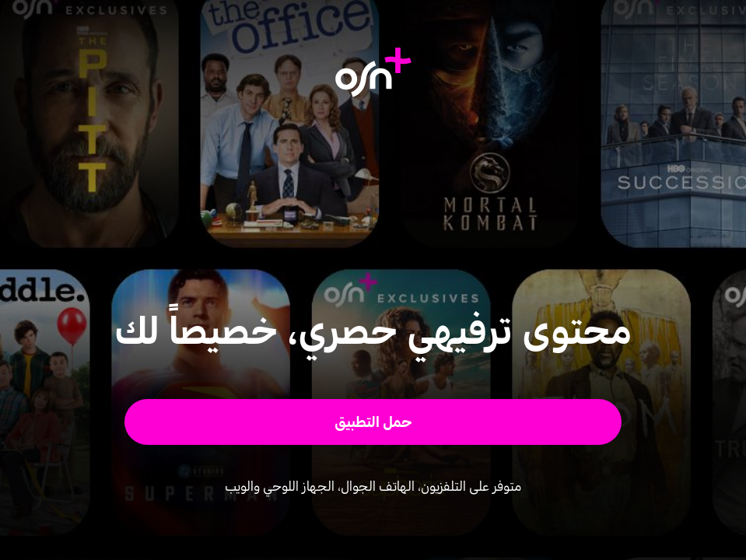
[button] (373, 422)
